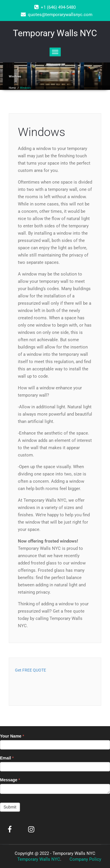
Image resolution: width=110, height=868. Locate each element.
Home (12, 88)
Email (7, 758)
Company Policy (85, 859)
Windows (42, 132)
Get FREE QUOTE (31, 670)
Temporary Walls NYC (39, 859)
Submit (10, 807)
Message (10, 780)
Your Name (12, 736)
